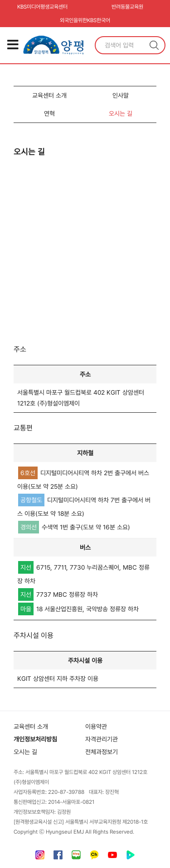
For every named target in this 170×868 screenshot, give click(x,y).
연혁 (49, 113)
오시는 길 (121, 113)
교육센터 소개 (49, 95)
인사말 (121, 95)
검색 (154, 45)
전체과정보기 (102, 752)
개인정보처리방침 (35, 739)
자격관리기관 (102, 739)
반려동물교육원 (127, 7)
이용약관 (96, 726)
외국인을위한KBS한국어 (85, 20)
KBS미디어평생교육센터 (42, 7)
